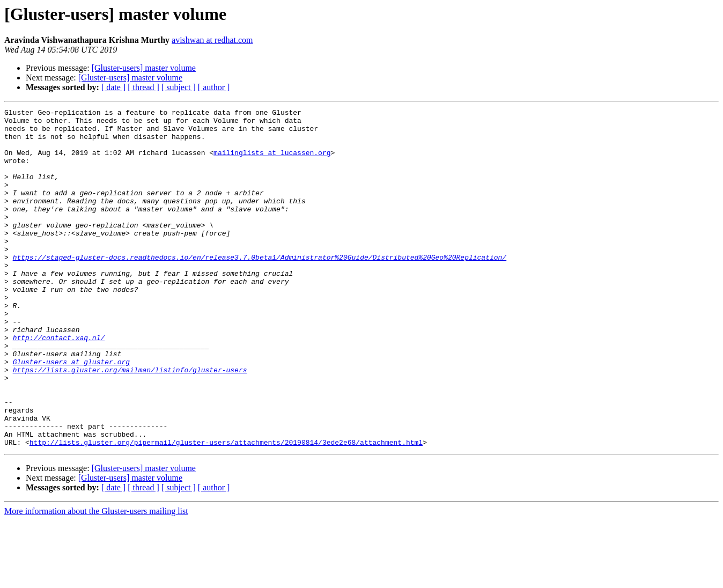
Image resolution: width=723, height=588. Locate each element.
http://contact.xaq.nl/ (59, 384)
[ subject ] (179, 87)
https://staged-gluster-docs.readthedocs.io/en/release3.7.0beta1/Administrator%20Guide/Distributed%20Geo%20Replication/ (260, 288)
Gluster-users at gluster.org (71, 413)
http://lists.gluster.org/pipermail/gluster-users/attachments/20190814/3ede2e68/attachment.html (226, 510)
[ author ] (214, 87)
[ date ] (113, 87)
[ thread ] (143, 87)
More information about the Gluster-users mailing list (96, 579)
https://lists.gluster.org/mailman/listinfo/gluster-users (130, 423)
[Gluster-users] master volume (144, 68)
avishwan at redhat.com (212, 40)
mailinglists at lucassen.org (272, 162)
